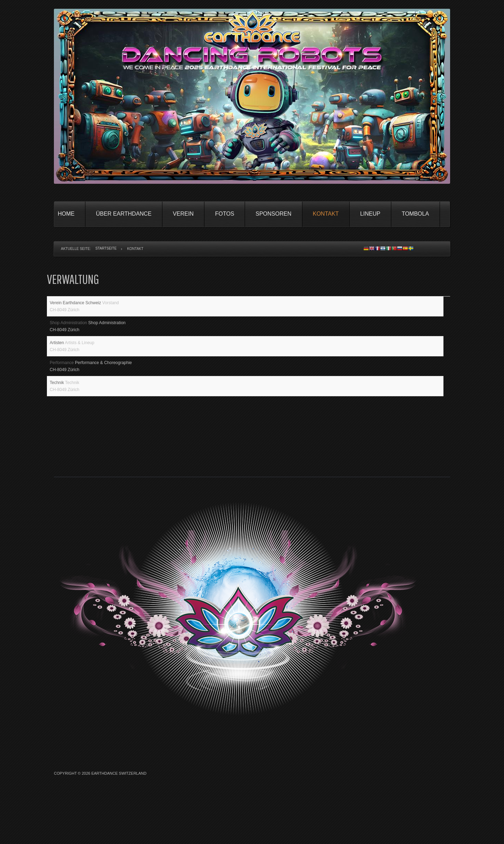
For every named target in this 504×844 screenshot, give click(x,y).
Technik (57, 407)
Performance (62, 382)
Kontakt (326, 214)
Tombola (415, 214)
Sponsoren (273, 214)
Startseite (106, 248)
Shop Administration (69, 333)
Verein (183, 214)
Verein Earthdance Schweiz (76, 308)
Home (66, 214)
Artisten (57, 357)
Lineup (370, 214)
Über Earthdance (124, 214)
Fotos (225, 214)
